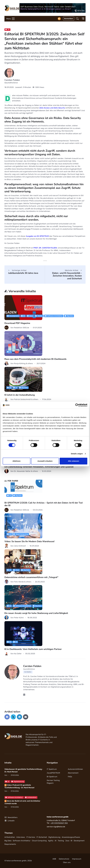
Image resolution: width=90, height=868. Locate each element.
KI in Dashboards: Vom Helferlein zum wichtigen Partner (33, 649)
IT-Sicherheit (42, 837)
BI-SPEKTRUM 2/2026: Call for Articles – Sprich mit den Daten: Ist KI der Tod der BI (43, 504)
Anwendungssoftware (71, 837)
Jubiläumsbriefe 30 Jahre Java (23, 273)
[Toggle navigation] (10, 19)
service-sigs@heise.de (56, 827)
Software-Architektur (54, 316)
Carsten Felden (12, 80)
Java (30, 316)
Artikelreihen (31, 797)
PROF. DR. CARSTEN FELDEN (45, 248)
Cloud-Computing (21, 534)
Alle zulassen (74, 461)
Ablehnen (17, 461)
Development (13, 316)
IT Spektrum (52, 769)
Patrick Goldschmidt (23, 399)
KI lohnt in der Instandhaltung (20, 395)
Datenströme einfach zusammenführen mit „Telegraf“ (31, 577)
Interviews (21, 837)
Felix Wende (19, 582)
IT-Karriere (31, 837)
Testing (39, 316)
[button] (77, 19)
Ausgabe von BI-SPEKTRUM (37, 236)
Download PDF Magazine (17, 323)
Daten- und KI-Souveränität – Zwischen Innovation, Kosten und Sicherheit (67, 276)
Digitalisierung (18, 781)
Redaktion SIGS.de (22, 328)
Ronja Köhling (20, 363)
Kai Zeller (18, 654)
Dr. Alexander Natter (23, 471)
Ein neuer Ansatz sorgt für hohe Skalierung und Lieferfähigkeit (36, 613)
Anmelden (69, 19)
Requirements (10, 844)
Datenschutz (64, 859)
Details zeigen (77, 454)
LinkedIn (9, 821)
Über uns (67, 862)
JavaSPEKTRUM (53, 773)
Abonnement (73, 773)
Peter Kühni (19, 618)
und (52, 108)
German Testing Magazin (53, 782)
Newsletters (11, 817)
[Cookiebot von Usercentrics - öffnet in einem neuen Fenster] (77, 405)
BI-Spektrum (52, 777)
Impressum (77, 859)
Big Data (69, 316)
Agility (51, 841)
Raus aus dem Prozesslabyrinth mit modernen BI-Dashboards (35, 359)
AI (15, 388)
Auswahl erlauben (45, 461)
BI (7, 30)
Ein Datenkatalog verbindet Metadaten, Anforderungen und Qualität (39, 467)
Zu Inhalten (28, 672)
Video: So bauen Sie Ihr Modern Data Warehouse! (29, 541)
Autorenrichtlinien (75, 769)
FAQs (70, 777)
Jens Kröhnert (20, 546)
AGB (54, 859)
